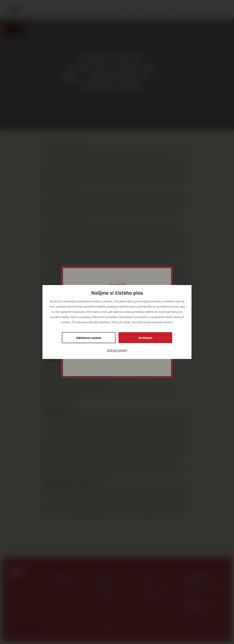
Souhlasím (145, 338)
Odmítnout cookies (89, 338)
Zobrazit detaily (117, 350)
